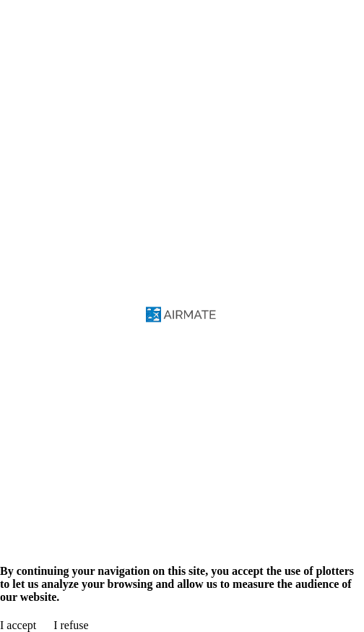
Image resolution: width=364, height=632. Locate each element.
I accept (18, 625)
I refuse (71, 625)
